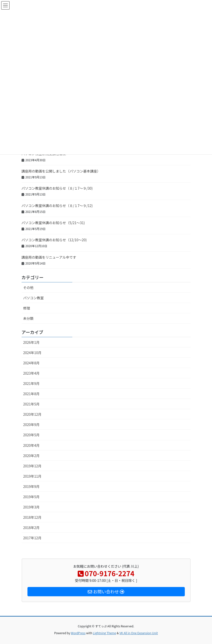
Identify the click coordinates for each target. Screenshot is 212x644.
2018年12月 (32, 517)
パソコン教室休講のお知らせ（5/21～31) (53, 223)
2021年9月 (31, 383)
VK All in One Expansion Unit (139, 633)
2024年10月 (32, 353)
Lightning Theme (105, 633)
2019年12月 (32, 466)
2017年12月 (32, 538)
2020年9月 (31, 425)
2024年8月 (31, 363)
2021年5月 (31, 404)
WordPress (78, 633)
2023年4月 (31, 373)
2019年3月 (31, 507)
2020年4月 (31, 445)
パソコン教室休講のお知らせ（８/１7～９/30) (57, 188)
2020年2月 (31, 456)
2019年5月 (31, 497)
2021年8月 (31, 394)
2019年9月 (31, 486)
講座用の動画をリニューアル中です (49, 257)
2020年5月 (31, 435)
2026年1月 (31, 342)
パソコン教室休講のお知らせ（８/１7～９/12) (57, 206)
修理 (27, 308)
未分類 (28, 318)
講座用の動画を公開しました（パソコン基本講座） (61, 171)
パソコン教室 (34, 298)
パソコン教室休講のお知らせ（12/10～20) (54, 240)
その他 (28, 287)
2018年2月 (31, 528)
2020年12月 (32, 414)
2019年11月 (32, 476)
